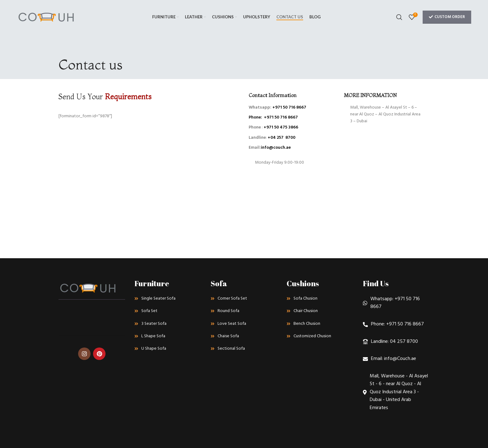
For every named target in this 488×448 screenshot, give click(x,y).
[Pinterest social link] (99, 354)
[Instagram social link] (84, 354)
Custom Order (447, 17)
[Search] (399, 17)
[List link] (168, 299)
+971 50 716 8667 (289, 107)
